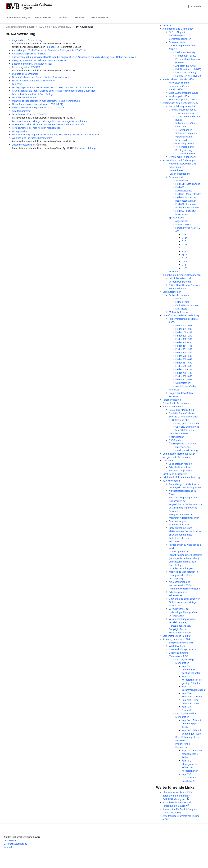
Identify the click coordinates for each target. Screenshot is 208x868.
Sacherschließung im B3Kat (177, 636)
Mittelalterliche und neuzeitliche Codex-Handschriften (179, 86)
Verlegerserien (20, 131)
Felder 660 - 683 (184, 366)
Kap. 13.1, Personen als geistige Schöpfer (191, 670)
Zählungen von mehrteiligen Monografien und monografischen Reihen (49, 121)
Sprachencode (176, 218)
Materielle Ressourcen (181, 312)
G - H (184, 245)
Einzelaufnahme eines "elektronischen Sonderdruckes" (41, 77)
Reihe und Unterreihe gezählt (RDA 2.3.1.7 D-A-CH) (39, 108)
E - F (184, 241)
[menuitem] (18, 17)
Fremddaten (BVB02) (186, 56)
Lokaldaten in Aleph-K (180, 464)
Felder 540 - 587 (184, 352)
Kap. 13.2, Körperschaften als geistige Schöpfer (192, 680)
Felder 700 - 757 (184, 369)
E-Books (51, 47)
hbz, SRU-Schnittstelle (187, 430)
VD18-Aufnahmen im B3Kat (183, 93)
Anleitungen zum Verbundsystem (180, 103)
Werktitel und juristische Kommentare (32, 138)
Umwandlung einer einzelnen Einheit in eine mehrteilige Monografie (48, 124)
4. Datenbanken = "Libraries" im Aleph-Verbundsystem (186, 133)
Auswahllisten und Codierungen (179, 160)
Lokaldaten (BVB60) (186, 73)
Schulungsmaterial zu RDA (176, 639)
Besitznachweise (178, 42)
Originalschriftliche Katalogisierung (181, 477)
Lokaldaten (168, 460)
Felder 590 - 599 (184, 356)
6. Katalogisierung (185, 143)
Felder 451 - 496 (184, 346)
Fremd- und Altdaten (173, 406)
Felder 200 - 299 (184, 336)
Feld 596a (17, 84)
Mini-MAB (174, 390)
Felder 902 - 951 (184, 379)
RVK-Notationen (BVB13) (188, 69)
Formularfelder (177, 177)
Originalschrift (183, 383)
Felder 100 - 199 (184, 332)
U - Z (184, 268)
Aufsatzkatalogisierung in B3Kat (29, 54)
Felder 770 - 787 (184, 373)
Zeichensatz (175, 272)
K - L (184, 251)
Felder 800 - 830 (184, 376)
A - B (184, 234)
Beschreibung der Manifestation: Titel (32, 64)
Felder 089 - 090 (184, 329)
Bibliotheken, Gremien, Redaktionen (182, 275)
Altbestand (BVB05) (185, 66)
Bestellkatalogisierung (181, 471)
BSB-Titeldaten (177, 440)
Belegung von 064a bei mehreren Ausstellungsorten (40, 60)
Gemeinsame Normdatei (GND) (179, 454)
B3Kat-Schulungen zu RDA (183, 649)
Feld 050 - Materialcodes (188, 194)
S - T (184, 265)
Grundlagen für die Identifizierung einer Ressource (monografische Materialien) (54, 91)
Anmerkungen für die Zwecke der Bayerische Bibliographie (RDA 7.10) (49, 50)
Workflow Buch (177, 646)
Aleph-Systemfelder (186, 386)
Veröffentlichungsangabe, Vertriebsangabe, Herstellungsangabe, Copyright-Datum (56, 135)
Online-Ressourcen (179, 295)
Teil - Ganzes (176, 595)
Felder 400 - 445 (184, 342)
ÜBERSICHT (169, 25)
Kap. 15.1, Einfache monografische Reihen (192, 754)
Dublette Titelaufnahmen (25, 74)
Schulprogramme (21, 111)
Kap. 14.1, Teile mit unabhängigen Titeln (192, 724)
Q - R (184, 261)
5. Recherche (182, 140)
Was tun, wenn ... (184, 224)
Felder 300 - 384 (184, 339)
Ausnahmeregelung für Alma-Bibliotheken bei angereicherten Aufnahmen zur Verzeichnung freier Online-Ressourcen (74, 57)
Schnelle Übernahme (180, 467)
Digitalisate (181, 309)
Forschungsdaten (172, 400)
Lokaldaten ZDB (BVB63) (188, 76)
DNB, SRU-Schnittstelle (187, 423)
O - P (184, 258)
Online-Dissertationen (187, 305)
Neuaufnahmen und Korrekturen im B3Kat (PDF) (38, 104)
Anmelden (195, 6)
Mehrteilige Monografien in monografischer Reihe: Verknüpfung (46, 101)
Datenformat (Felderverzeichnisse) (181, 315)
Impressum (10, 840)
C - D (184, 238)
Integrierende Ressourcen (176, 457)
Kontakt (8, 847)
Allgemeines (182, 180)
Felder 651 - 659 (184, 363)
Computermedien (172, 292)
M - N (185, 255)
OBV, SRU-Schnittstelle (187, 427)
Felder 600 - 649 (184, 359)
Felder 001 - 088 (184, 325)
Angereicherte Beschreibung (27, 40)
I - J (183, 248)
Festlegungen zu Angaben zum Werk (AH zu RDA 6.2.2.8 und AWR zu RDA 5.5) (53, 87)
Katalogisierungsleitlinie (182, 410)
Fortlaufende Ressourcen (176, 403)
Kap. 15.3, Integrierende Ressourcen (189, 777)
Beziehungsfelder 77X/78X (26, 67)
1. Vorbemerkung (185, 113)
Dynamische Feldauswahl (182, 157)
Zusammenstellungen (24, 145)
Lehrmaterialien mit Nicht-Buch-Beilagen (34, 94)
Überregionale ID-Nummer (183, 444)
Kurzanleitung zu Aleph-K (182, 106)
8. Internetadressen (186, 153)
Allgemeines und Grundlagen (178, 29)
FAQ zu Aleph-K (177, 32)
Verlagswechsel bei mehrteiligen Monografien (36, 128)
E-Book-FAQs (182, 302)
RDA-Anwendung (172, 481)
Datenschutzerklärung (15, 844)
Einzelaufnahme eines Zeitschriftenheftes (34, 81)
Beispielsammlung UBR (181, 643)
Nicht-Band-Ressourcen (175, 474)
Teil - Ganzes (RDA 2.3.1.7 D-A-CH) (30, 114)
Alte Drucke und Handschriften (179, 79)
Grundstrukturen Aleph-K (182, 110)
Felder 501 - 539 (184, 349)
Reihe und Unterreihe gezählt (184, 589)
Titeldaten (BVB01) (185, 52)
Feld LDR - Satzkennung (188, 184)
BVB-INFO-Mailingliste (174, 799)
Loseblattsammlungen (24, 97)
